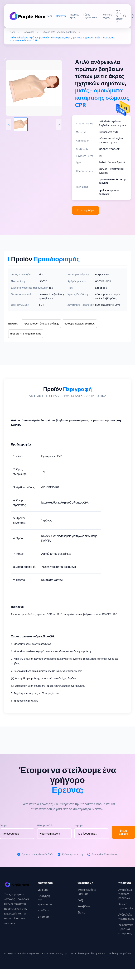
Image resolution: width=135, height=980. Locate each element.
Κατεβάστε (84, 906)
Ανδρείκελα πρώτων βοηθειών (60, 32)
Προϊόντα (61, 16)
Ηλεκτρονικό (45, 825)
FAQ (80, 900)
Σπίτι (49, 16)
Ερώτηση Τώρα (85, 210)
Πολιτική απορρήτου (120, 953)
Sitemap (43, 917)
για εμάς (43, 890)
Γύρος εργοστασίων (90, 16)
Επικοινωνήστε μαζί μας (87, 892)
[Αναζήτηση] (125, 16)
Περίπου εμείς (75, 16)
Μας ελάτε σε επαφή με (119, 16)
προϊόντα (29, 32)
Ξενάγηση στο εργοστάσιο (45, 900)
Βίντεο (81, 913)
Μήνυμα (80, 825)
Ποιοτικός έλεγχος (107, 16)
